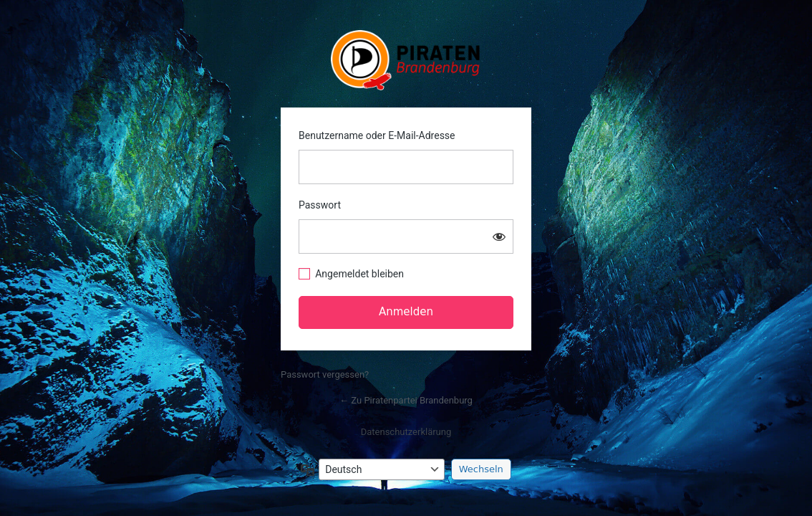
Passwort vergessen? (325, 374)
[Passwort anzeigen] (499, 236)
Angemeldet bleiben (359, 274)
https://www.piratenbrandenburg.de (406, 60)
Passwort (320, 205)
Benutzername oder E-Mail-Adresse (377, 135)
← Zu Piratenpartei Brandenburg (406, 400)
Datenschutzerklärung (406, 432)
